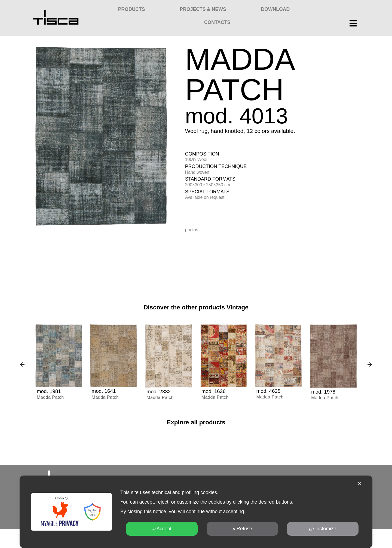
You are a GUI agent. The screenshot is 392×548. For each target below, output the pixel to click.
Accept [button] (162, 529)
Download (275, 9)
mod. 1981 (50, 391)
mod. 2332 (159, 391)
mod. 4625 (269, 391)
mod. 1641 (105, 391)
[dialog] (196, 512)
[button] (22, 365)
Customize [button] (323, 529)
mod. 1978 (324, 392)
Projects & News (203, 9)
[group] (59, 365)
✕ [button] (359, 483)
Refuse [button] (242, 529)
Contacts (217, 22)
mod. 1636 (214, 391)
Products (132, 9)
